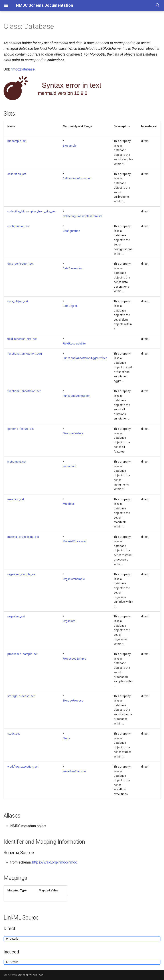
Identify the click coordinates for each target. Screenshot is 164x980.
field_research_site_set (22, 339)
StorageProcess (73, 701)
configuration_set (19, 226)
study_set (14, 734)
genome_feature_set (21, 429)
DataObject (70, 306)
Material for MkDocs (30, 975)
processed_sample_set (22, 654)
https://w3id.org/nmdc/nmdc (55, 862)
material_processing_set (23, 537)
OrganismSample (74, 579)
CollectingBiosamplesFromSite (83, 216)
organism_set (16, 616)
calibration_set (17, 174)
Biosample (70, 146)
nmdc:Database (23, 69)
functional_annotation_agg (25, 354)
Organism (69, 621)
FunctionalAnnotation (77, 396)
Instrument (70, 466)
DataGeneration (73, 268)
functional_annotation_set (24, 391)
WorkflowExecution (75, 771)
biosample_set (17, 141)
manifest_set (16, 499)
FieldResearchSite (74, 344)
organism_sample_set (22, 574)
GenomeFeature (73, 433)
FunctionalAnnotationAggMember (85, 358)
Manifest (68, 504)
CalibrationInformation (77, 178)
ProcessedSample (74, 659)
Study (66, 738)
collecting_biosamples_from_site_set (31, 211)
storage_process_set (21, 696)
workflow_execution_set (23, 767)
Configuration (71, 231)
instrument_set (17, 462)
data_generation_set (20, 264)
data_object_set (18, 301)
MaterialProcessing (75, 541)
